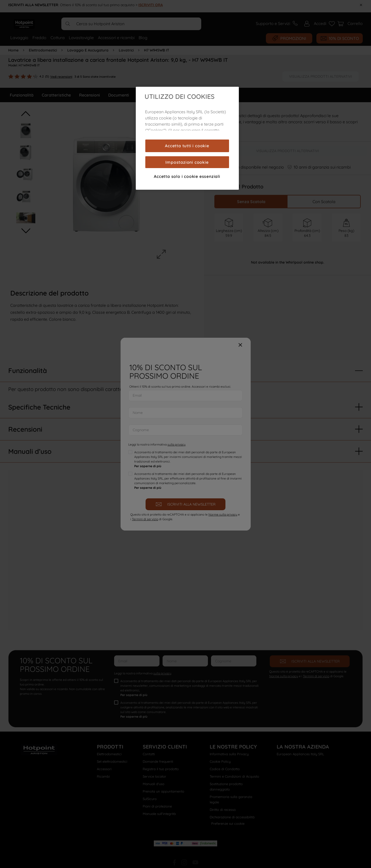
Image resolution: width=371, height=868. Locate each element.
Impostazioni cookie (187, 162)
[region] (187, 138)
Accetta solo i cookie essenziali (187, 176)
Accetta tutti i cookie (187, 146)
